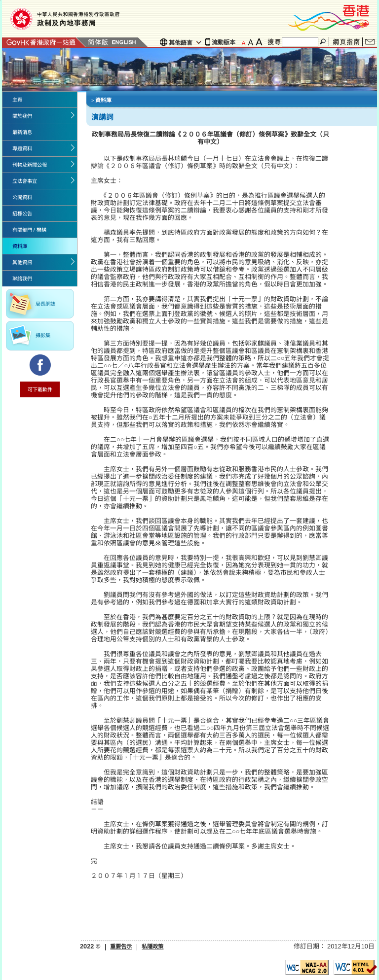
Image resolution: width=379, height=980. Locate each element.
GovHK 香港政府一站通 (44, 42)
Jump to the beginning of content (0, 0)
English (124, 42)
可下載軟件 (40, 390)
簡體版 (98, 42)
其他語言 (181, 43)
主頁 (17, 100)
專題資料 (22, 149)
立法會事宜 (25, 181)
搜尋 (324, 42)
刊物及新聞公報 (30, 165)
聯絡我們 (370, 42)
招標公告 (22, 214)
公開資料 (22, 197)
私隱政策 (152, 946)
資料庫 (20, 246)
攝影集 (43, 335)
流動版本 (224, 42)
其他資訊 (22, 262)
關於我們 (22, 116)
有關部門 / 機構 (29, 230)
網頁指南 (346, 42)
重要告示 (121, 946)
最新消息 (22, 132)
